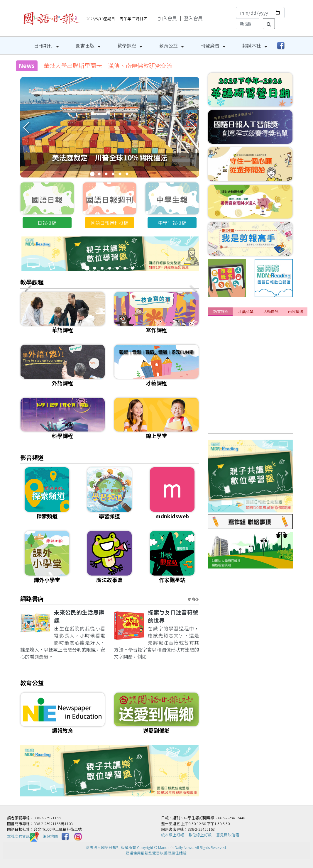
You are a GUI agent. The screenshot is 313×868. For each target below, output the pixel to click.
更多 (193, 599)
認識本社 (252, 45)
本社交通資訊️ (23, 836)
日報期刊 (43, 45)
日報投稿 (47, 223)
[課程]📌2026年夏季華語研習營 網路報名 (256, 360)
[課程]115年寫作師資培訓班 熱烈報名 (254, 425)
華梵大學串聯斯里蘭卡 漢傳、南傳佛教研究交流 (108, 66)
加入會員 (168, 18)
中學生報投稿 (172, 223)
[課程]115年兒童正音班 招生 (243, 393)
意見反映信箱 (228, 835)
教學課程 (127, 45)
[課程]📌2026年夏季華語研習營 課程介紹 (256, 349)
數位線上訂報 (200, 835)
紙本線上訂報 (172, 835)
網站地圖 (50, 836)
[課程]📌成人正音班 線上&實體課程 (252, 414)
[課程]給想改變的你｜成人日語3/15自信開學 (259, 382)
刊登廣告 (210, 45)
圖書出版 (85, 45)
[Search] (248, 24)
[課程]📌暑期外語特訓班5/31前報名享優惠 (258, 339)
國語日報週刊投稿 (109, 223)
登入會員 (193, 18)
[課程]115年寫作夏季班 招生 (243, 404)
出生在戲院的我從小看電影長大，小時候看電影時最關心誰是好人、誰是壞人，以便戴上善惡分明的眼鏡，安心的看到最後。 (63, 642)
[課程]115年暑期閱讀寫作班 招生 (247, 328)
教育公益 (168, 45)
